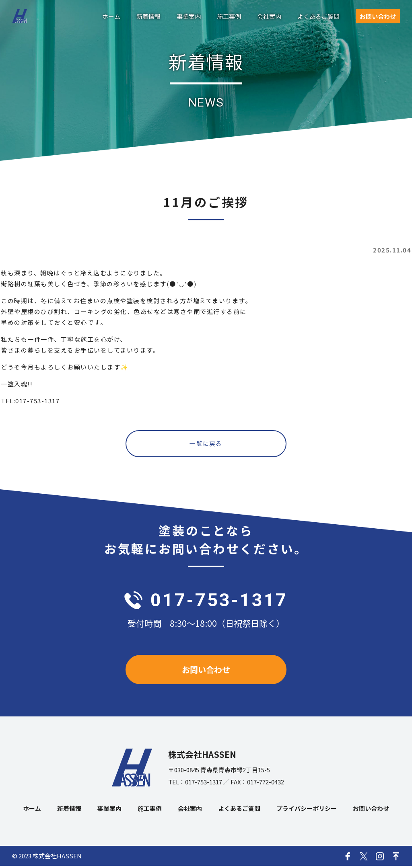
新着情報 (148, 16)
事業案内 (189, 16)
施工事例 (229, 16)
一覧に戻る (206, 444)
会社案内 (269, 16)
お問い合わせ (378, 16)
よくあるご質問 (318, 16)
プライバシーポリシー (307, 810)
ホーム (111, 16)
